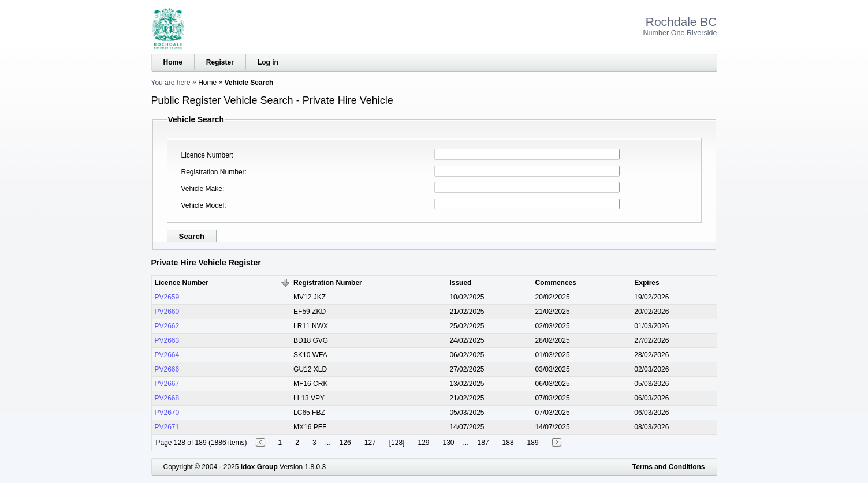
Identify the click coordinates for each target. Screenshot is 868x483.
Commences (556, 283)
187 (483, 443)
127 (370, 443)
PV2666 (167, 369)
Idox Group (259, 467)
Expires (647, 283)
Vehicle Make (202, 189)
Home (173, 62)
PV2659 (167, 297)
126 (345, 443)
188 (508, 443)
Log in (268, 62)
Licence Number (206, 155)
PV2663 (167, 340)
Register (220, 62)
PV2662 (167, 326)
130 (448, 443)
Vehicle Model (203, 205)
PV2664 (167, 355)
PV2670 (167, 413)
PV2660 (167, 312)
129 (423, 443)
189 (533, 443)
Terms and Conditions (669, 467)
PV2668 (167, 398)
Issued (460, 283)
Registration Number (213, 172)
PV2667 (167, 384)
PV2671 (167, 427)
